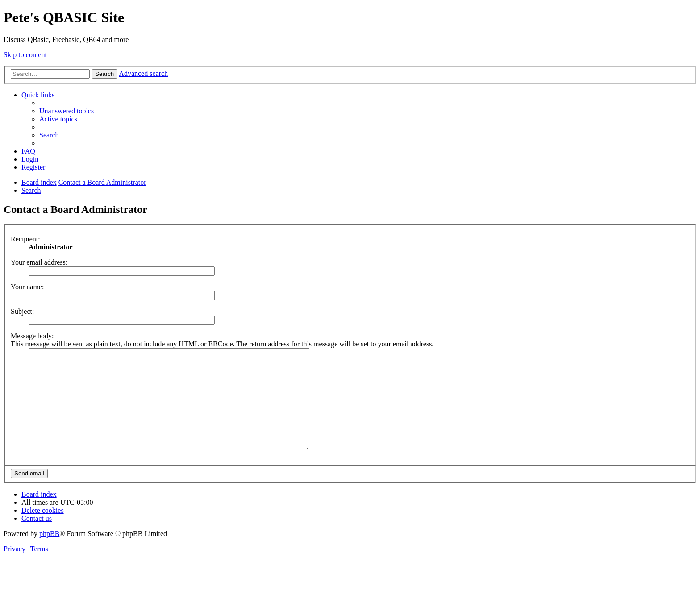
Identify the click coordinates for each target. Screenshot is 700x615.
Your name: (27, 287)
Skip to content (25, 55)
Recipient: (25, 239)
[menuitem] (67, 111)
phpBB (49, 554)
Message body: (32, 336)
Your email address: (39, 262)
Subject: (22, 311)
